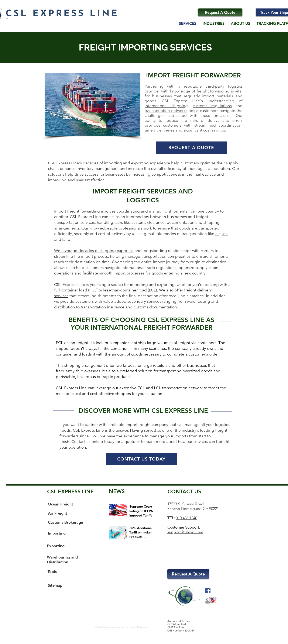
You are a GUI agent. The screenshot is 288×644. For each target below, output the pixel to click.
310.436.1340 (186, 518)
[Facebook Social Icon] (208, 590)
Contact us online (87, 442)
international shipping (166, 106)
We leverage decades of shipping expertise (94, 251)
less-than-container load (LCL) (130, 290)
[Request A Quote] (220, 12)
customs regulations (212, 106)
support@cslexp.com (185, 532)
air (217, 234)
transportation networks (166, 111)
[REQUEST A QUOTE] (191, 148)
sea (225, 234)
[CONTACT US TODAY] (141, 459)
